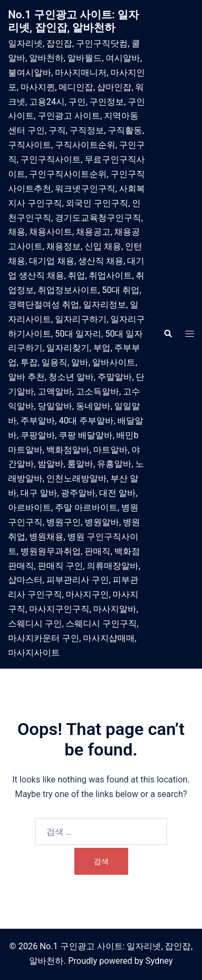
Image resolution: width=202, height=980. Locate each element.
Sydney (159, 961)
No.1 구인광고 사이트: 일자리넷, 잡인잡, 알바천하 (74, 21)
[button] (168, 334)
